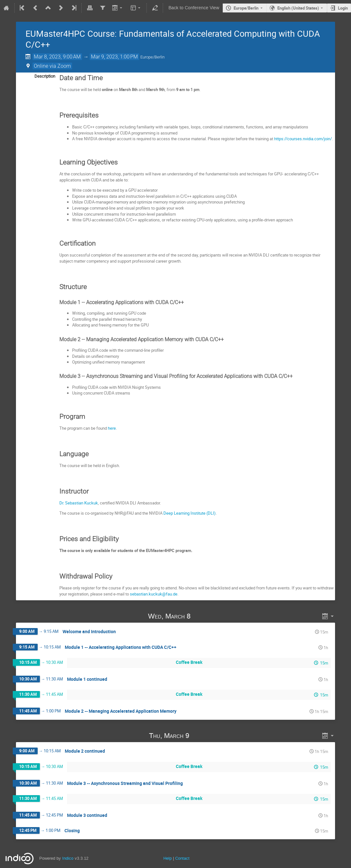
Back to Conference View (194, 8)
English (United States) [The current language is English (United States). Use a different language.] (298, 8)
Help (168, 858)
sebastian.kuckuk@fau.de (154, 594)
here (112, 428)
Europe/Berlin (246, 8)
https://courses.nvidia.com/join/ (303, 139)
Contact (182, 858)
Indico (68, 858)
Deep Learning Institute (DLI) (190, 513)
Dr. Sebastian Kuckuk (79, 503)
